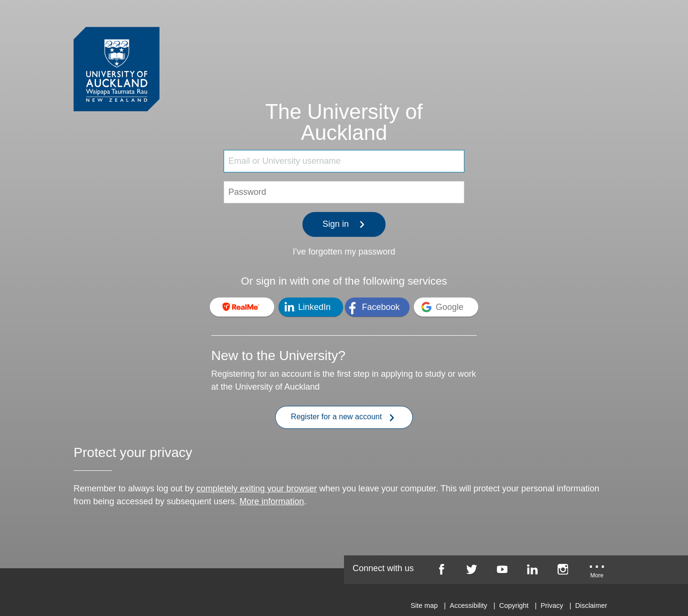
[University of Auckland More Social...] (597, 573)
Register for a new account (343, 418)
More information (272, 501)
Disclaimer (591, 605)
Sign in (344, 224)
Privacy (552, 605)
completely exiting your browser (257, 489)
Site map (424, 605)
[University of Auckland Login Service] (117, 52)
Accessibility (468, 605)
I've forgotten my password (344, 252)
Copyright (514, 605)
